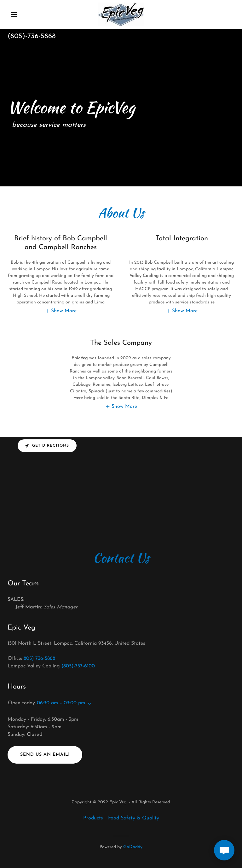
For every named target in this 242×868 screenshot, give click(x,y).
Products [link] (93, 818)
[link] (121, 14)
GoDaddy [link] (133, 847)
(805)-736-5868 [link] (32, 36)
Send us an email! (45, 755)
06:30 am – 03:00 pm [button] (61, 703)
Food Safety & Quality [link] (134, 818)
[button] (25, 15)
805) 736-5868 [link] (39, 659)
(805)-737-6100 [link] (78, 666)
